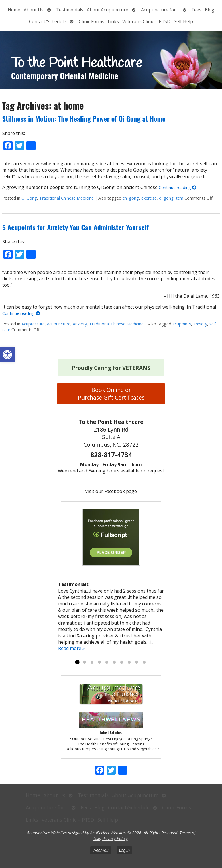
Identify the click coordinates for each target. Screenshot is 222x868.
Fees (197, 10)
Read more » (71, 648)
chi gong (131, 198)
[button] (7, 355)
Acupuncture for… (160, 10)
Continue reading (177, 187)
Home (14, 10)
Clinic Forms (92, 21)
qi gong (166, 198)
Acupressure (33, 324)
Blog (210, 10)
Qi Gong (29, 198)
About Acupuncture (108, 10)
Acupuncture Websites (47, 833)
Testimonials (70, 10)
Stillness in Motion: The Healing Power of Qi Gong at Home (84, 118)
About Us (34, 10)
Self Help (183, 21)
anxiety (200, 324)
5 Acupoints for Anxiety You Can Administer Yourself (75, 227)
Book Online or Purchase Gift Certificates (111, 394)
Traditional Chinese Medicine (66, 198)
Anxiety (80, 324)
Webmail (101, 850)
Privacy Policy (115, 838)
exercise (149, 198)
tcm (180, 198)
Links (113, 21)
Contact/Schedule (48, 21)
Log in (124, 850)
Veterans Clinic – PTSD (146, 21)
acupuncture (59, 324)
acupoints (182, 324)
